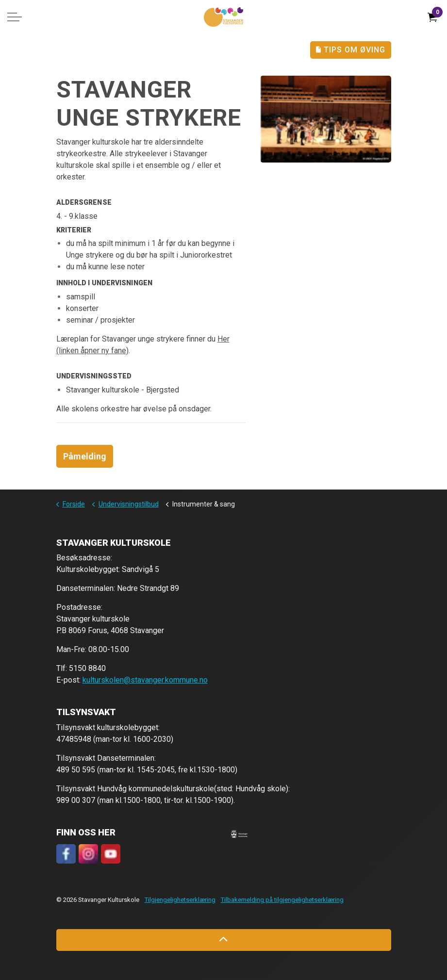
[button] (239, 834)
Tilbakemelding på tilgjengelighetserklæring (282, 900)
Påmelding (85, 456)
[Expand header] (15, 17)
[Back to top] (224, 940)
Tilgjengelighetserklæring (180, 900)
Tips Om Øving (351, 50)
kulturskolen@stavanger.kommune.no (145, 680)
